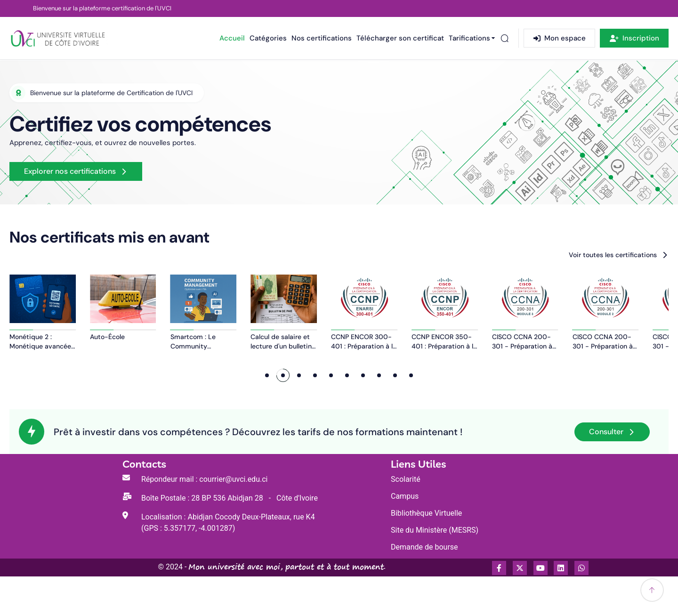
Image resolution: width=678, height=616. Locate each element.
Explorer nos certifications (70, 171)
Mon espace (560, 38)
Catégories (268, 38)
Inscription (634, 38)
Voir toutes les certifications (613, 255)
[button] (267, 415)
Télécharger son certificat (400, 38)
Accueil (232, 38)
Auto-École (204, 377)
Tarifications (469, 38)
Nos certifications (322, 38)
